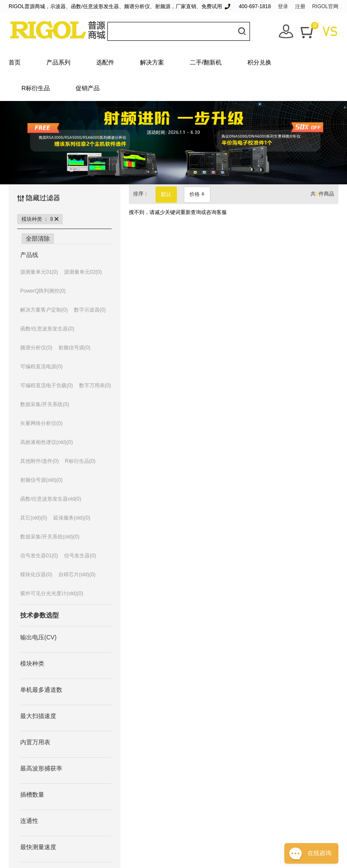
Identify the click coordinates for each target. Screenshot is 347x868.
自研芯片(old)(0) (77, 575)
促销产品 (88, 88)
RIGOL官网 (325, 6)
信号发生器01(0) (39, 556)
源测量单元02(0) (83, 272)
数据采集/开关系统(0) (45, 404)
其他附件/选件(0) (40, 461)
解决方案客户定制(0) (44, 310)
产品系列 (58, 62)
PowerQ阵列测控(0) (43, 291)
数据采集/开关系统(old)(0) (50, 537)
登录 (283, 6)
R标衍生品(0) (80, 461)
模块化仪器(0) (36, 575)
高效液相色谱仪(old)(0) (47, 442)
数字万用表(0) (95, 385)
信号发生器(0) (80, 556)
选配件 (105, 62)
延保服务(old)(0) (72, 518)
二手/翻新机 (206, 62)
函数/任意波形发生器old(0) (51, 499)
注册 (300, 6)
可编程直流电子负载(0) (47, 385)
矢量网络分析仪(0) (41, 423)
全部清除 (38, 238)
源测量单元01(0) (39, 272)
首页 (15, 62)
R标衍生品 (36, 88)
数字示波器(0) (90, 310)
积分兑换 (259, 62)
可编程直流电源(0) (41, 367)
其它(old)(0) (34, 518)
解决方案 (152, 62)
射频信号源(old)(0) (41, 480)
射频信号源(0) (75, 348)
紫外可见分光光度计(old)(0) (52, 593)
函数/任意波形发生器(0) (47, 329)
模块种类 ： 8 (40, 219)
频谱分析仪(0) (36, 348)
